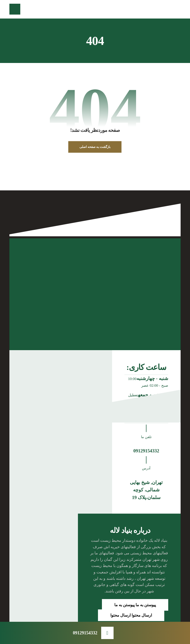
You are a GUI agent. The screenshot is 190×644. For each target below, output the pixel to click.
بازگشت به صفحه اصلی (95, 147)
